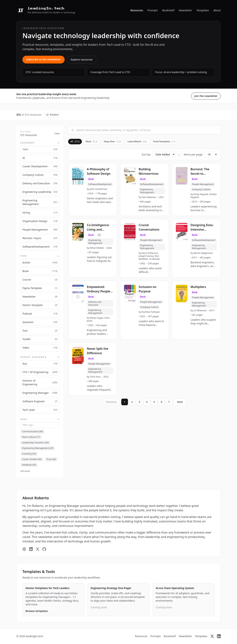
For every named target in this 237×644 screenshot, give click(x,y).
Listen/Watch (137, 141)
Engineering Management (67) (38, 448)
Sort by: (146, 154)
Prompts (153, 10)
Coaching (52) (29, 454)
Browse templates (37, 611)
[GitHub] (44, 549)
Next (180, 402)
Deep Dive (113, 141)
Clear (57, 134)
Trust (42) (51, 459)
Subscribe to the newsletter (44, 59)
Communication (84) (32, 431)
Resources (137, 10)
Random (52, 115)
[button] (93, 189)
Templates (203, 10)
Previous (111, 402)
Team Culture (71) (31, 437)
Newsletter (185, 10)
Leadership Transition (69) (35, 443)
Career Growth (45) (32, 459)
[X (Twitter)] (38, 549)
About (217, 10)
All (75, 141)
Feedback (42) (29, 465)
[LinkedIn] (31, 549)
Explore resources (82, 59)
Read (92, 141)
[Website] (24, 549)
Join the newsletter (206, 96)
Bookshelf (168, 10)
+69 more (25, 471)
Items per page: (193, 154)
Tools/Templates (164, 141)
